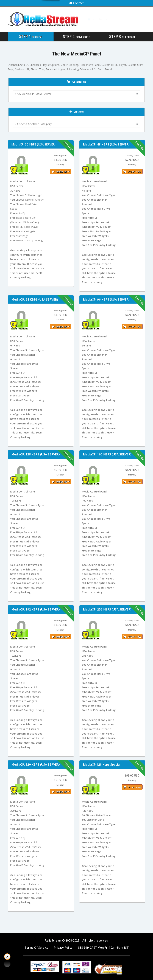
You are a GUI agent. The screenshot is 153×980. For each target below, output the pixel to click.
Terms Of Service (36, 948)
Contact (76, 3)
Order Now (60, 171)
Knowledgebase (130, 19)
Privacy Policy (63, 948)
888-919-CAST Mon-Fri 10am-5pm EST (103, 948)
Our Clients (97, 19)
